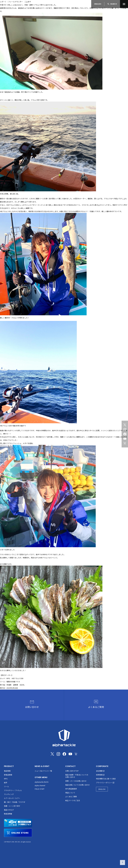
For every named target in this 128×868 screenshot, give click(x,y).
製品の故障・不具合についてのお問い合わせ (77, 776)
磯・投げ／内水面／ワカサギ (15, 802)
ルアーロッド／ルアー (12, 798)
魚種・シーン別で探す (12, 806)
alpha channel (40, 785)
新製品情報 (8, 775)
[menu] (124, 4)
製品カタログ (9, 810)
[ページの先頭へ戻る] (122, 863)
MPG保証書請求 (71, 789)
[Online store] (125, 443)
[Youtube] (125, 439)
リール (6, 786)
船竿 (6, 783)
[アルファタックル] (14, 3)
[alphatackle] (64, 738)
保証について (70, 793)
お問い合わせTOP (72, 771)
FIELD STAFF (40, 789)
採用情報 (99, 775)
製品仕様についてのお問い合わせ (78, 785)
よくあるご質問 (71, 797)
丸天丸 (9, 8)
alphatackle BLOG (42, 782)
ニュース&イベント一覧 (43, 771)
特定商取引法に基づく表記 (106, 779)
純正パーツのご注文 (73, 800)
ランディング (9, 794)
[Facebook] (125, 434)
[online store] (18, 833)
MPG (6, 779)
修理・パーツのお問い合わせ (76, 781)
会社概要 (99, 771)
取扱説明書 (8, 814)
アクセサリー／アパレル (13, 790)
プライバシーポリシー (104, 783)
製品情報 (7, 771)
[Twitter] (125, 425)
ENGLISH (98, 4)
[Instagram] (125, 429)
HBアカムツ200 (12, 205)
